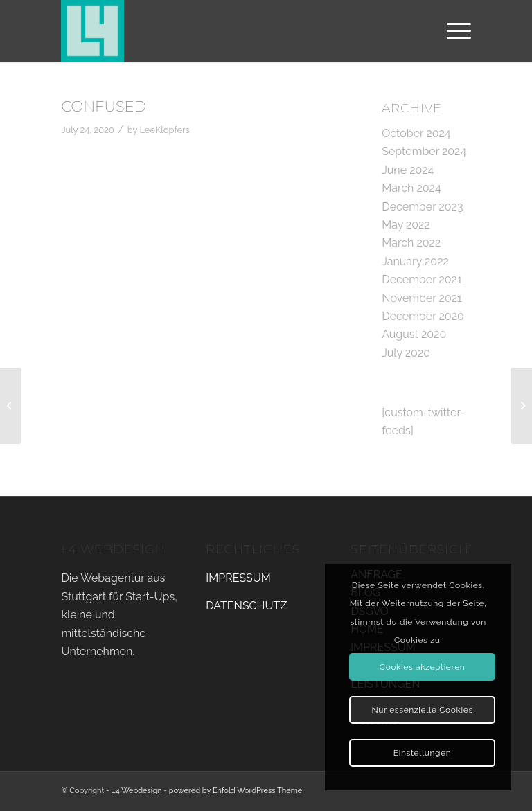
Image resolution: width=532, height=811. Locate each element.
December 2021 (422, 279)
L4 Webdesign (136, 791)
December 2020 (423, 316)
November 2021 (422, 298)
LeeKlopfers (164, 130)
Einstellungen (423, 753)
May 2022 (406, 225)
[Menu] (452, 31)
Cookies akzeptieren (423, 667)
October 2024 (416, 133)
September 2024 (424, 151)
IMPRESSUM (238, 578)
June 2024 (408, 170)
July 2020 (406, 353)
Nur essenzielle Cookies (422, 710)
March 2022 (411, 243)
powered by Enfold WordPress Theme (236, 791)
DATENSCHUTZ (246, 606)
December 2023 (422, 207)
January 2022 (415, 261)
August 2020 (414, 334)
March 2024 (411, 188)
